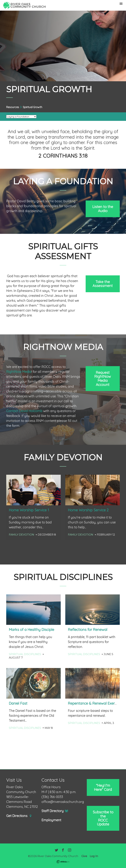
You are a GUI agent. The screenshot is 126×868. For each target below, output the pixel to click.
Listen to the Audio (103, 209)
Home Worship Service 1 (29, 510)
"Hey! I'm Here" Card (103, 787)
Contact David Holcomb (24, 411)
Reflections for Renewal (88, 630)
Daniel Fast (18, 703)
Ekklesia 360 (63, 862)
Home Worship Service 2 (88, 510)
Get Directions (19, 816)
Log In (94, 856)
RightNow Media (19, 372)
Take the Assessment (103, 284)
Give (84, 856)
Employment (51, 820)
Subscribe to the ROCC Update (103, 818)
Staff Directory (55, 811)
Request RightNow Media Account (103, 379)
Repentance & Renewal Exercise (94, 703)
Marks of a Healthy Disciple (31, 630)
